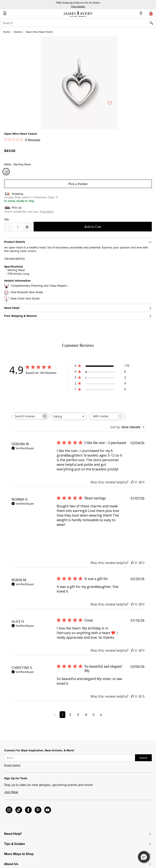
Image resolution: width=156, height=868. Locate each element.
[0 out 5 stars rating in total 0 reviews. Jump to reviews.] (22, 140)
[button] (144, 857)
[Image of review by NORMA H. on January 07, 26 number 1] (67, 538)
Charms (18, 32)
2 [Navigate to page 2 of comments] (70, 715)
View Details (78, 6)
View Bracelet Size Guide (27, 292)
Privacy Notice (12, 765)
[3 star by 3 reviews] (102, 378)
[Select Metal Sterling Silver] (7, 172)
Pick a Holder (78, 184)
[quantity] (18, 227)
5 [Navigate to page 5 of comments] (94, 715)
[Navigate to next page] (101, 715)
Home (7, 32)
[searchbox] (26, 416)
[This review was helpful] (132, 482)
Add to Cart (93, 227)
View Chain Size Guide (25, 298)
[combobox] (78, 23)
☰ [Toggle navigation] (5, 14)
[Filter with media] (107, 416)
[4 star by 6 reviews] (102, 372)
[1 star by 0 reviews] (102, 390)
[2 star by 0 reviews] (102, 384)
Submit (143, 758)
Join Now (11, 792)
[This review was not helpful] (140, 482)
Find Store (47, 211)
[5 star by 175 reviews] (102, 366)
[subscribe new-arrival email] (70, 758)
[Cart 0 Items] (151, 13)
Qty (7, 219)
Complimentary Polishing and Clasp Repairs (39, 286)
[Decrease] (27, 227)
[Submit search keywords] (153, 23)
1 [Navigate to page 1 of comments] (62, 715)
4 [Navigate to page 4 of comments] (86, 715)
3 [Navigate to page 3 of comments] (78, 715)
